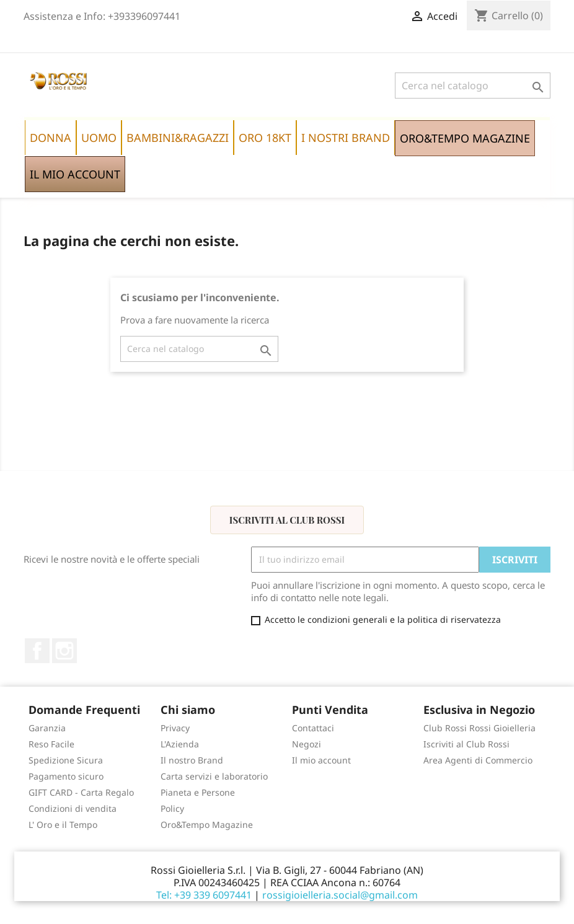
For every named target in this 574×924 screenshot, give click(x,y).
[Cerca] (473, 86)
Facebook (37, 651)
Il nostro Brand (192, 760)
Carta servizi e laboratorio (214, 776)
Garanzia (47, 728)
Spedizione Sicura (66, 760)
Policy (172, 808)
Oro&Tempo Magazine (207, 825)
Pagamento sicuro (66, 776)
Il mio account (321, 760)
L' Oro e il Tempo (63, 825)
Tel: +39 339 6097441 (204, 895)
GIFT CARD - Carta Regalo (81, 792)
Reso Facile (51, 744)
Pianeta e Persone (198, 792)
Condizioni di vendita (73, 808)
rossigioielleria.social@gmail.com (340, 895)
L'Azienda (180, 744)
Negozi (307, 744)
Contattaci (313, 728)
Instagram (64, 651)
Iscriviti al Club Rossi (287, 520)
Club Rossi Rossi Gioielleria (479, 728)
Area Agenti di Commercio (478, 760)
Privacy (175, 728)
